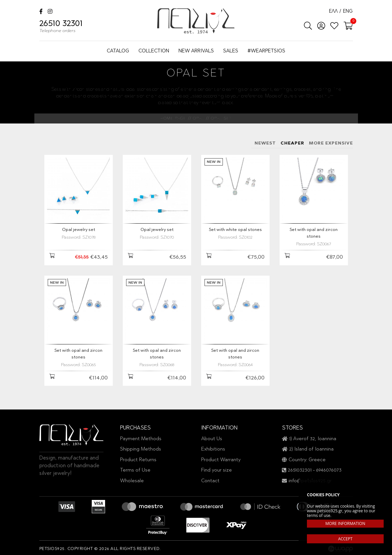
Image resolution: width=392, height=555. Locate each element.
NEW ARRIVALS (196, 51)
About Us (212, 436)
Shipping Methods (141, 447)
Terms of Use (135, 468)
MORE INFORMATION (345, 523)
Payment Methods (141, 436)
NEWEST (265, 143)
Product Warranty (221, 457)
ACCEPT (345, 539)
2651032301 (300, 468)
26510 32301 (61, 27)
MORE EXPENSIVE (331, 143)
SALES (231, 51)
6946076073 (329, 468)
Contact (210, 478)
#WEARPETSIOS (266, 51)
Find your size (217, 468)
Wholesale (132, 478)
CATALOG (118, 51)
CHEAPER (292, 143)
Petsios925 (196, 21)
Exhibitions (213, 447)
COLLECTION (154, 51)
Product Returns (138, 457)
